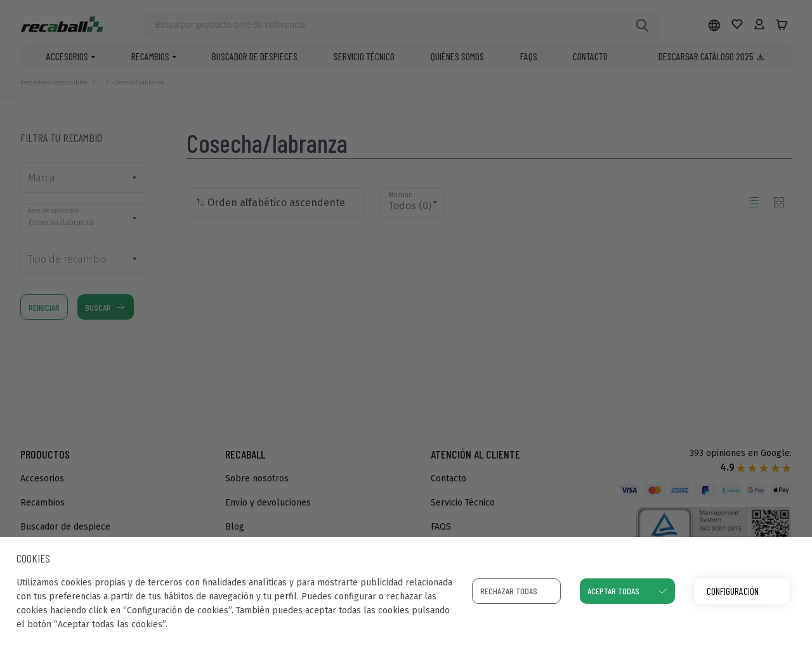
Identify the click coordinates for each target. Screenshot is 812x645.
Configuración (733, 591)
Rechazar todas (509, 591)
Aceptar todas (613, 591)
